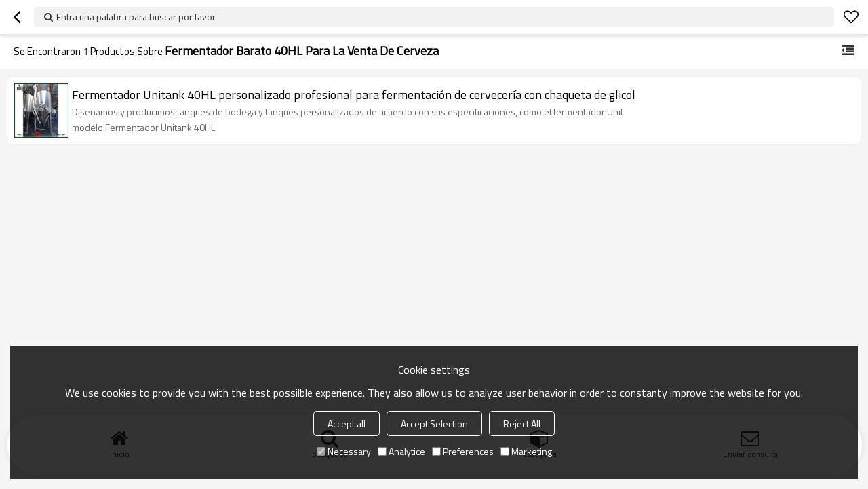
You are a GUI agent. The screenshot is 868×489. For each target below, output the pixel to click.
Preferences (463, 451)
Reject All (522, 424)
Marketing (526, 451)
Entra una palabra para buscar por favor (136, 17)
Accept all (347, 424)
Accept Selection (434, 424)
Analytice (401, 451)
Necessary (344, 451)
